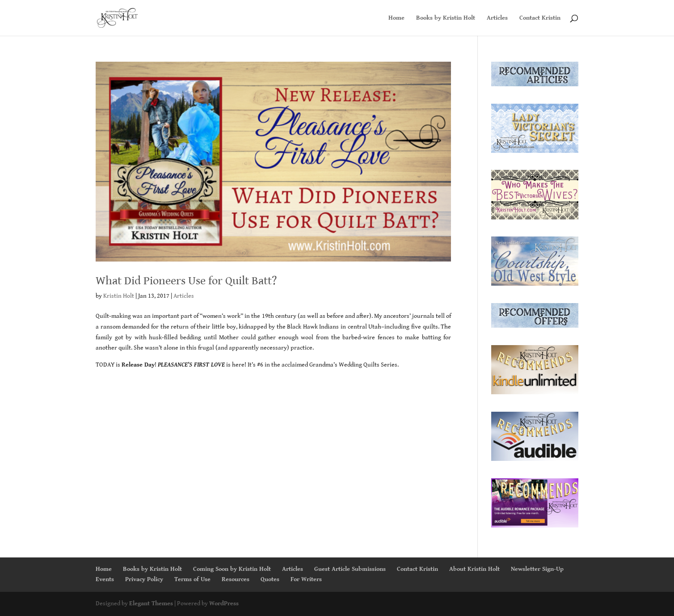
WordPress (224, 603)
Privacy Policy (144, 579)
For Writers (306, 579)
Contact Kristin (540, 18)
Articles (497, 18)
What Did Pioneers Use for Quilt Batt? (186, 281)
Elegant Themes (151, 603)
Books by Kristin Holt (446, 18)
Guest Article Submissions (350, 569)
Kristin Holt (119, 296)
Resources (236, 579)
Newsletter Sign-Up (537, 569)
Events (105, 579)
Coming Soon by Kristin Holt (232, 569)
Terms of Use (192, 579)
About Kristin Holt (474, 569)
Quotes (270, 579)
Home (396, 18)
